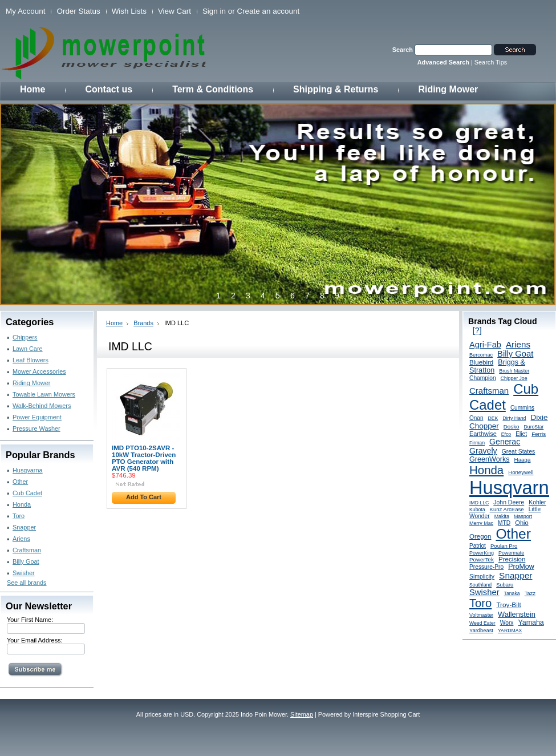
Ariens (21, 539)
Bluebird (481, 362)
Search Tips (491, 62)
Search (403, 50)
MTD (504, 523)
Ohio (521, 523)
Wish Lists (129, 11)
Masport (523, 516)
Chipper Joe (514, 378)
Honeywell (521, 472)
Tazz (530, 593)
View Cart (174, 11)
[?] (477, 330)
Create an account (268, 11)
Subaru (505, 585)
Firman (477, 443)
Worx (507, 623)
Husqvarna (28, 470)
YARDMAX (510, 630)
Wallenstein (517, 614)
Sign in (214, 11)
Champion (483, 378)
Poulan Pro (504, 546)
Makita (502, 516)
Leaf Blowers (31, 360)
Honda (22, 504)
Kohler (537, 502)
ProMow (521, 567)
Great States (519, 452)
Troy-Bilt (508, 605)
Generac (505, 442)
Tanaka (512, 593)
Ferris (539, 434)
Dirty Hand (514, 418)
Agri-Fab (485, 345)
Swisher (24, 573)
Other (20, 482)
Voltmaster (481, 615)
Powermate (511, 553)
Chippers (25, 337)
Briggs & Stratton (497, 366)
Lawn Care (28, 349)
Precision (512, 559)
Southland (480, 585)
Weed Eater (482, 623)
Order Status (78, 11)
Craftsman (27, 550)
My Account (25, 11)
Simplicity (482, 577)
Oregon (480, 536)
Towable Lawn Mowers (44, 394)
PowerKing (482, 553)
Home (114, 323)
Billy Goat (26, 561)
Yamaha (531, 622)
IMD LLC (479, 503)
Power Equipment (37, 417)
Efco (506, 434)
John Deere (509, 502)
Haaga (523, 460)
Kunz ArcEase (507, 509)
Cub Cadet (27, 493)
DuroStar (534, 427)
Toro (19, 516)
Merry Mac (481, 523)
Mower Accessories (39, 371)
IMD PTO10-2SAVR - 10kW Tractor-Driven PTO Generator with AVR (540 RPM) (144, 458)
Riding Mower (31, 383)
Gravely (483, 451)
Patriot (478, 546)
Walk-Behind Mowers (42, 406)
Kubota (477, 510)
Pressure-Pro (486, 567)
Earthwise (483, 434)
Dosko (512, 426)
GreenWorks (490, 459)
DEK (493, 418)
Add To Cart (144, 497)
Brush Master (514, 371)
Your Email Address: (35, 640)
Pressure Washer (36, 428)
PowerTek (482, 559)
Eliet (521, 434)
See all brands (27, 583)
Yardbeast (481, 630)
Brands (143, 323)
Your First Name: (30, 620)
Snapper (24, 527)
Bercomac (481, 355)
